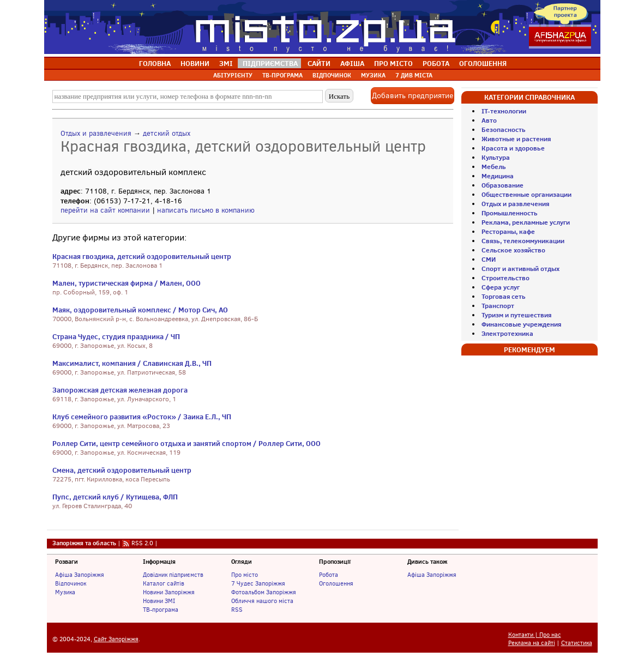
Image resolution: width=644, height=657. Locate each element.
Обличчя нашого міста (262, 601)
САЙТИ (319, 63)
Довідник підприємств (173, 575)
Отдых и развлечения (96, 133)
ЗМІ (226, 63)
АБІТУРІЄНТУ (233, 75)
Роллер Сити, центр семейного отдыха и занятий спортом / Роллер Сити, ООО (186, 443)
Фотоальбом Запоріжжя (264, 592)
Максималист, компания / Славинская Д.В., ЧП (132, 363)
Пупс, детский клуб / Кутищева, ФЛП (115, 497)
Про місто (245, 575)
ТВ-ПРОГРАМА (282, 75)
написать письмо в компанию (206, 210)
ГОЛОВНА (155, 63)
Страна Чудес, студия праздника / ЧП (116, 336)
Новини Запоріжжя (169, 592)
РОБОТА (436, 63)
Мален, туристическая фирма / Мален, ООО (127, 283)
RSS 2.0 (142, 543)
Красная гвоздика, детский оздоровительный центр (142, 256)
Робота (329, 575)
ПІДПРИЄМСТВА (270, 63)
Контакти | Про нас (535, 635)
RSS (237, 610)
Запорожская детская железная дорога (120, 390)
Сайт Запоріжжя (116, 639)
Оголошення (336, 583)
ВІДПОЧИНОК (332, 75)
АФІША (352, 63)
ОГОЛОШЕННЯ (483, 63)
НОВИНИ (195, 63)
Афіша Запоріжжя (80, 575)
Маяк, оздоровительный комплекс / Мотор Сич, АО (140, 310)
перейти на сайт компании (105, 210)
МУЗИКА (373, 75)
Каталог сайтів (164, 583)
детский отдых (167, 133)
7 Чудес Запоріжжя (258, 583)
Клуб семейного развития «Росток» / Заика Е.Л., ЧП (142, 417)
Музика (65, 592)
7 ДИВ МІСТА (414, 75)
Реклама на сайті (532, 643)
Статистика (577, 643)
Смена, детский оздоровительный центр (122, 470)
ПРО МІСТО (393, 63)
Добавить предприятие (413, 96)
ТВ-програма (161, 610)
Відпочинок (71, 583)
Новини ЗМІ (159, 601)
